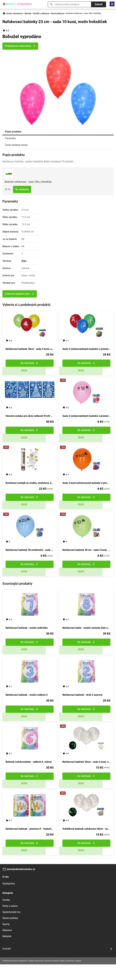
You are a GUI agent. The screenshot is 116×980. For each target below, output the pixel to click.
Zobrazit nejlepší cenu (17, 294)
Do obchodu (22, 189)
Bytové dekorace (58, 13)
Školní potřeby (10, 934)
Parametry (10, 138)
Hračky (6, 915)
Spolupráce (9, 899)
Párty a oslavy (10, 921)
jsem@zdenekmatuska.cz (21, 885)
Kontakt (7, 964)
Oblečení (7, 946)
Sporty (6, 940)
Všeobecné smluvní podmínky (15, 976)
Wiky (24, 261)
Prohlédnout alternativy (18, 46)
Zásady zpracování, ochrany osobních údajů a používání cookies (55, 976)
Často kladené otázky (16, 145)
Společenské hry (11, 927)
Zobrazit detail (30, 372)
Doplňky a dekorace (41, 13)
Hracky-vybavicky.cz (14, 13)
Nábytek (28, 13)
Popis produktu (13, 132)
